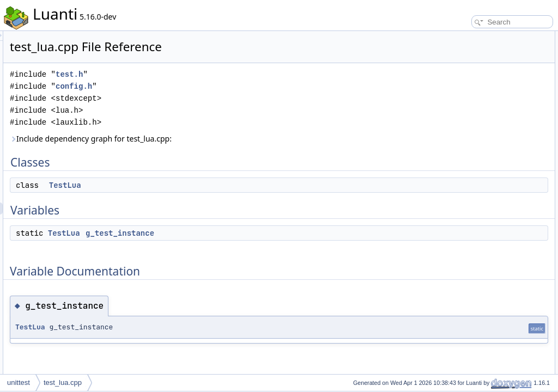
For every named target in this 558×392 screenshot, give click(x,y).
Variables (450, 61)
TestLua (201, 185)
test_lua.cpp (63, 382)
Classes (448, 37)
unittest (19, 382)
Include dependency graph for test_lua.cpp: (227, 139)
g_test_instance (256, 233)
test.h (205, 74)
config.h (210, 86)
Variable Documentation (471, 85)
